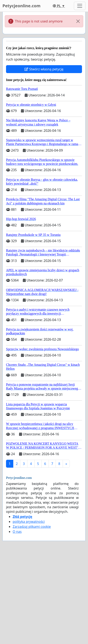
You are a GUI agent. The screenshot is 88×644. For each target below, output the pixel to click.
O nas (17, 532)
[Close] (78, 21)
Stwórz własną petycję (44, 69)
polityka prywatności (29, 522)
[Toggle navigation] (80, 6)
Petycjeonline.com (21, 6)
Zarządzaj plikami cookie (32, 527)
